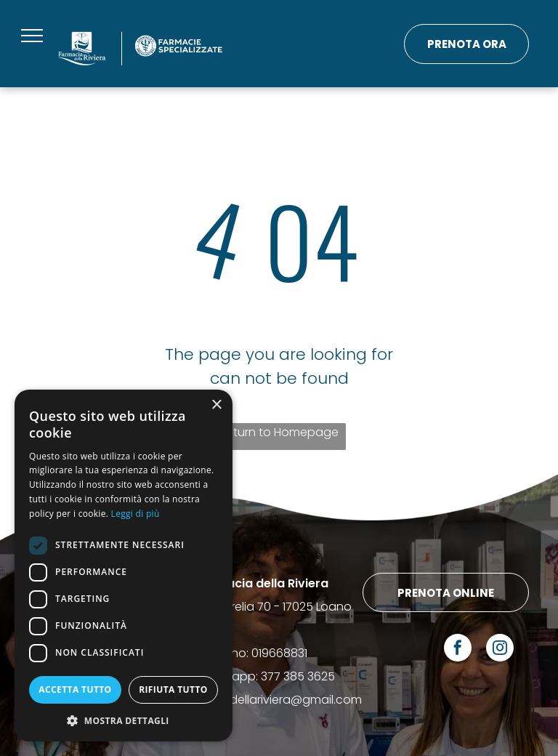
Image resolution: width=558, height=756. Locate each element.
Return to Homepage (279, 432)
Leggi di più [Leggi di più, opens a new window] (136, 514)
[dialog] (124, 566)
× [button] (216, 405)
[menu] (32, 36)
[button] (124, 720)
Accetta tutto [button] (75, 689)
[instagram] (500, 650)
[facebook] (458, 650)
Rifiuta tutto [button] (173, 689)
